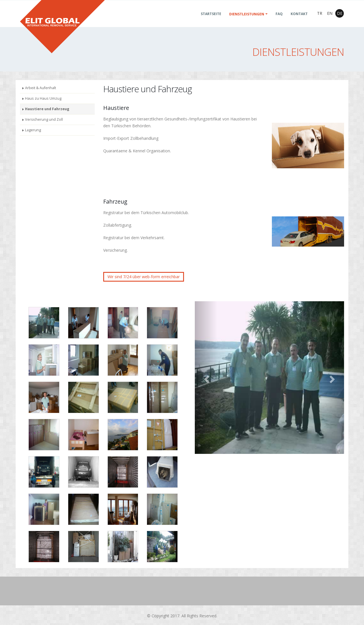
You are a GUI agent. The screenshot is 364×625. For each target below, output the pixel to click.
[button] (206, 378)
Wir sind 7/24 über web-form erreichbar (144, 277)
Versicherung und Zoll (44, 119)
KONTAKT (299, 21)
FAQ (279, 21)
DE (340, 20)
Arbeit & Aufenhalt (41, 88)
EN (330, 20)
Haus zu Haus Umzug (43, 98)
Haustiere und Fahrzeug (47, 109)
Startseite (211, 21)
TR (320, 20)
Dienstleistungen (247, 21)
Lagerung (33, 130)
